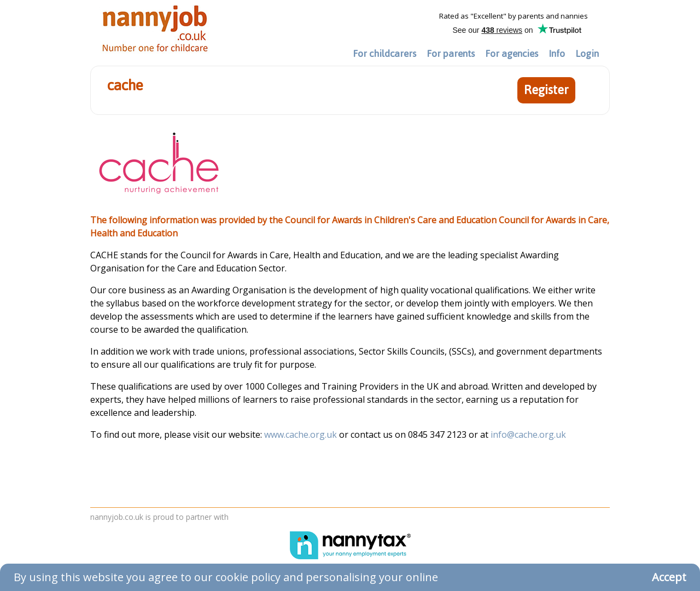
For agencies (512, 54)
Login (587, 54)
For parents (451, 54)
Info (557, 54)
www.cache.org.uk (302, 434)
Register (546, 90)
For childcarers (384, 54)
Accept (669, 577)
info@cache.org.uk (528, 434)
